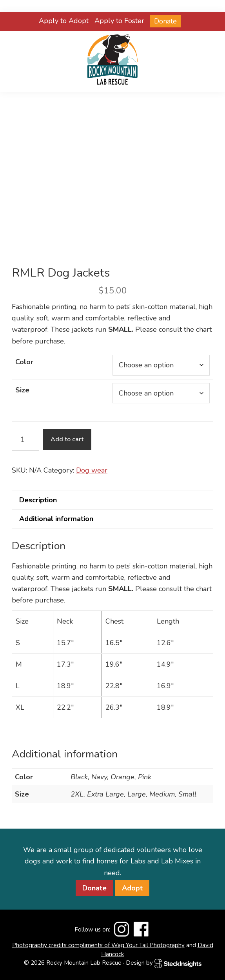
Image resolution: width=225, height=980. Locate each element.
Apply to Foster (119, 21)
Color (24, 362)
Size (22, 390)
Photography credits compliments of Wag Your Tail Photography (98, 945)
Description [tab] (38, 500)
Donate (165, 21)
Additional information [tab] (56, 519)
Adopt (132, 888)
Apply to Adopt (64, 21)
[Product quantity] (25, 440)
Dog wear (92, 470)
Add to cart (67, 439)
